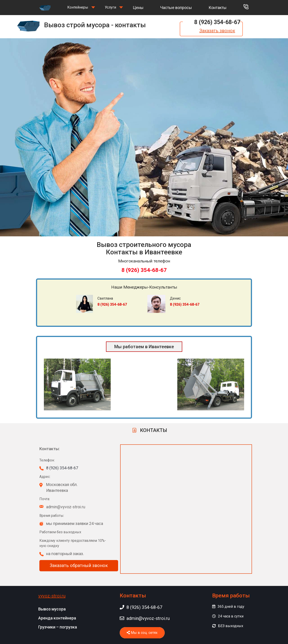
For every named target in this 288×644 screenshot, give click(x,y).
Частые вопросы (176, 8)
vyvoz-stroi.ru (52, 596)
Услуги (110, 7)
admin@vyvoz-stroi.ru (145, 618)
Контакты (218, 8)
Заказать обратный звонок (79, 565)
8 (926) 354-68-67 (217, 22)
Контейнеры (78, 7)
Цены (138, 8)
